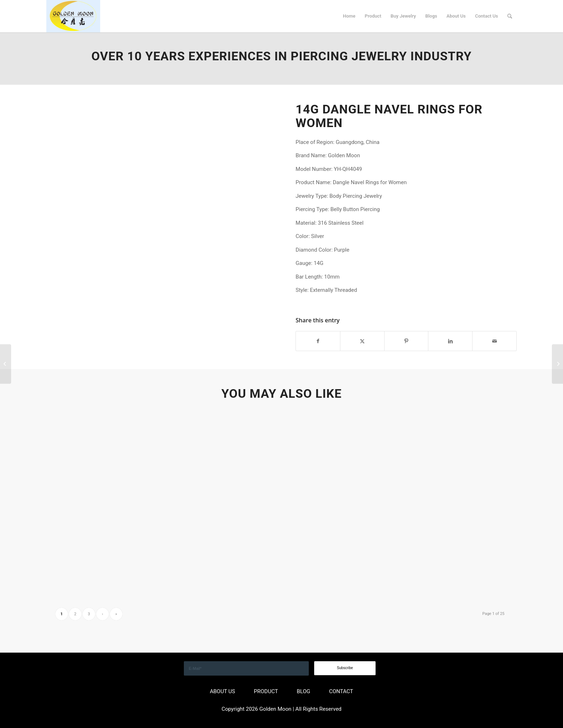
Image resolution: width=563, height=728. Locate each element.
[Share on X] (362, 341)
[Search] (510, 16)
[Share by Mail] (494, 341)
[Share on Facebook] (318, 341)
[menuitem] (349, 16)
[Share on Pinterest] (406, 341)
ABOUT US (222, 691)
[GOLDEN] (73, 16)
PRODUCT (266, 691)
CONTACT (341, 691)
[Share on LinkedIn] (450, 341)
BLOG (304, 691)
